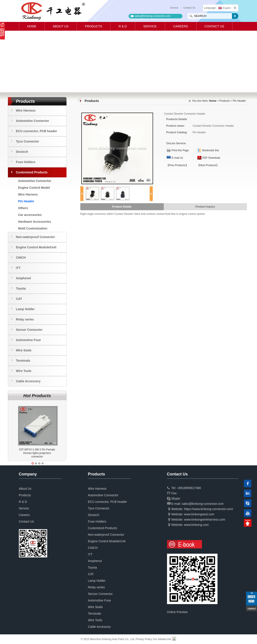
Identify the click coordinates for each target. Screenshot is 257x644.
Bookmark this (211, 150)
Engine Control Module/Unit (36, 247)
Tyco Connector (28, 141)
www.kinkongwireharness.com (205, 519)
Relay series (25, 319)
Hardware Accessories (35, 222)
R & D (123, 26)
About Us (61, 26)
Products (94, 26)
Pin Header (26, 201)
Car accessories (30, 215)
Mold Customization (33, 228)
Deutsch (22, 152)
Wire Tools (24, 371)
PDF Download (211, 158)
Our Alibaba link (162, 639)
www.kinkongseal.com (199, 514)
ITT (18, 268)
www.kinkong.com (196, 525)
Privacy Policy (144, 639)
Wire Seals (24, 350)
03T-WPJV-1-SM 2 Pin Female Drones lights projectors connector (37, 453)
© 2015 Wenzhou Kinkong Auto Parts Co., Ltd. (108, 639)
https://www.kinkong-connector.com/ (209, 509)
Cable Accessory (28, 381)
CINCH (21, 258)
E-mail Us (177, 158)
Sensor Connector (29, 330)
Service (174, 8)
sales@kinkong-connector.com (153, 16)
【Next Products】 (208, 165)
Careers (181, 26)
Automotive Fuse (29, 340)
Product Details (122, 207)
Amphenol (23, 278)
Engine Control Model (34, 188)
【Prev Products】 (177, 165)
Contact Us (189, 8)
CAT (19, 299)
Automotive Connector (33, 121)
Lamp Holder (25, 309)
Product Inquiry (205, 207)
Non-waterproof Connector (36, 237)
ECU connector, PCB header (37, 131)
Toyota (21, 288)
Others (23, 208)
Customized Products (32, 172)
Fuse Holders (26, 162)
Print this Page (180, 150)
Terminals (23, 361)
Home (32, 26)
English (225, 8)
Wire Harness (26, 110)
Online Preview (177, 612)
